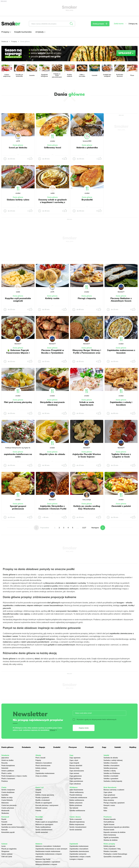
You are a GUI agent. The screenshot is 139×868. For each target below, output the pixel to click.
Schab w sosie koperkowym (87, 403)
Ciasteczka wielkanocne (78, 798)
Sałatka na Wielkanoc (112, 773)
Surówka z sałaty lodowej (113, 760)
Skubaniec (5, 813)
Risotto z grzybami (42, 798)
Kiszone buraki (109, 830)
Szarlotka (5, 795)
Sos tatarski (74, 808)
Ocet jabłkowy (109, 822)
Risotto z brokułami (43, 800)
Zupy (104, 747)
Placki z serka (6, 773)
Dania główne (18, 145)
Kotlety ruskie (52, 298)
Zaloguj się (133, 24)
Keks (105, 811)
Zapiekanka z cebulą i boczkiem (121, 403)
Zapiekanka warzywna (78, 854)
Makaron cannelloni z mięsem (46, 864)
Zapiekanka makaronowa (45, 773)
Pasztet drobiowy (76, 795)
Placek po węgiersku (9, 849)
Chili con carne (7, 857)
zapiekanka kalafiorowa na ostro (18, 455)
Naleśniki (5, 768)
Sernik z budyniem (8, 790)
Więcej (53, 730)
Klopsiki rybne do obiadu (52, 454)
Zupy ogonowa (75, 758)
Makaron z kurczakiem (44, 763)
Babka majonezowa (77, 824)
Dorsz (38, 771)
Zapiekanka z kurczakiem (79, 849)
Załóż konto (119, 24)
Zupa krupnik (74, 763)
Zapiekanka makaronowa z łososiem (121, 351)
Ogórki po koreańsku (111, 837)
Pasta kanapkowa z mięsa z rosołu (14, 776)
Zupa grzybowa (109, 795)
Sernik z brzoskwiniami (44, 830)
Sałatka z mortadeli (111, 776)
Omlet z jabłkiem (8, 771)
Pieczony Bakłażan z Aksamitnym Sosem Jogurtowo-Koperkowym (121, 301)
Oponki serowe (7, 824)
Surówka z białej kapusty (113, 781)
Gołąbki (38, 790)
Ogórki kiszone (109, 824)
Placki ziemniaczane (43, 766)
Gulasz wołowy (7, 854)
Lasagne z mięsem (76, 859)
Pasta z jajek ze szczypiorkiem (47, 822)
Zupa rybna (108, 792)
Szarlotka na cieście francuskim (13, 827)
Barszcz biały (74, 768)
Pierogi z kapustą (87, 298)
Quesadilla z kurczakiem (113, 857)
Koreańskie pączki (8, 832)
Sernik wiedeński (42, 832)
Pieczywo (73, 747)
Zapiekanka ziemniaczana (79, 851)
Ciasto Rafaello (7, 800)
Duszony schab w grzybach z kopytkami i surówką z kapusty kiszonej (53, 202)
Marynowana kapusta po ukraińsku (116, 827)
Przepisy (6, 32)
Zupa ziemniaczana (77, 771)
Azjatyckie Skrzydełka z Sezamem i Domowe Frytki (52, 507)
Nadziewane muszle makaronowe (48, 851)
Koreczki (4, 830)
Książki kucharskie (23, 32)
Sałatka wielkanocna (77, 811)
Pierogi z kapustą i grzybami (114, 803)
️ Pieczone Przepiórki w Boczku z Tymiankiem (52, 351)
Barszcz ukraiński (76, 766)
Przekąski (89, 747)
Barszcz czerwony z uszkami (114, 790)
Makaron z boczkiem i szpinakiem (48, 862)
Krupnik (38, 792)
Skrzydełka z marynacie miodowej (52, 403)
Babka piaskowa (76, 805)
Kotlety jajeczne (109, 846)
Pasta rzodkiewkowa (43, 827)
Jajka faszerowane (76, 790)
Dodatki (57, 747)
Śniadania (26, 747)
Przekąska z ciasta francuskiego (115, 854)
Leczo (3, 846)
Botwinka (39, 819)
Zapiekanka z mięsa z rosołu (80, 857)
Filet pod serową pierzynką (18, 402)
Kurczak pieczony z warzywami (47, 805)
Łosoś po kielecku (18, 148)
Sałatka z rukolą (110, 771)
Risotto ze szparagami (44, 803)
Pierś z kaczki (40, 758)
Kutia (105, 808)
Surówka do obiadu (111, 758)
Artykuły (40, 32)
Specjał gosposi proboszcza (18, 507)
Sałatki (118, 747)
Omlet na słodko (7, 760)
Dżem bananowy (110, 835)
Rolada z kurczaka (110, 851)
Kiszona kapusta (110, 819)
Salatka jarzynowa (110, 768)
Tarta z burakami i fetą (112, 849)
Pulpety (38, 760)
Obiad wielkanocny (77, 792)
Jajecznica (5, 758)
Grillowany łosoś (53, 148)
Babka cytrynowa (76, 803)
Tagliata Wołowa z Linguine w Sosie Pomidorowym (121, 457)
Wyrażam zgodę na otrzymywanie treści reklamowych (95, 719)
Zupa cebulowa (75, 784)
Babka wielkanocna (77, 800)
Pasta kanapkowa (8, 766)
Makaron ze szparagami (44, 824)
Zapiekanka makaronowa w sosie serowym (51, 849)
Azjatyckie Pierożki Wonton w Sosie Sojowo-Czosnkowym (87, 457)
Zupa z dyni (74, 760)
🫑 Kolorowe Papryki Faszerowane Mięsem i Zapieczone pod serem (18, 353)
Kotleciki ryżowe (41, 808)
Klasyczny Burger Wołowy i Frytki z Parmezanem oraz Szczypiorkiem (87, 353)
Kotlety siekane (41, 768)
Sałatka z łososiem (111, 763)
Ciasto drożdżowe (8, 792)
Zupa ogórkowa (75, 779)
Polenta (38, 811)
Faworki (4, 822)
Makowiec (5, 803)
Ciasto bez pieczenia (9, 805)
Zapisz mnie (84, 728)
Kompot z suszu (109, 805)
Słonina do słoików (111, 840)
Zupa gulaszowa (76, 776)
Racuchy (5, 763)
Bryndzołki (87, 200)
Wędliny (133, 747)
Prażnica (5, 781)
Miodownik (5, 811)
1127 (84, 528)
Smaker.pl (5, 41)
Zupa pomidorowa (76, 781)
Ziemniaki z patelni (121, 506)
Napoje (42, 747)
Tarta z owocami (76, 819)
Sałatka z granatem (111, 779)
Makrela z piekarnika (87, 148)
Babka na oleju (7, 798)
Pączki (4, 819)
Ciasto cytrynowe (8, 808)
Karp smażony (109, 800)
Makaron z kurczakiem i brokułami (48, 846)
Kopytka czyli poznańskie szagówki (18, 300)
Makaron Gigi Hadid (43, 859)
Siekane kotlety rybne (18, 200)
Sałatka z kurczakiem (112, 766)
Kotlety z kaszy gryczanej (45, 795)
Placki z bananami (8, 779)
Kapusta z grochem (111, 798)
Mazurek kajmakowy (77, 822)
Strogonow (5, 851)
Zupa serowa (74, 773)
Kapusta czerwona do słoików (115, 832)
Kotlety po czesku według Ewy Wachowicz (87, 507)
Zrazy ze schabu (41, 776)
